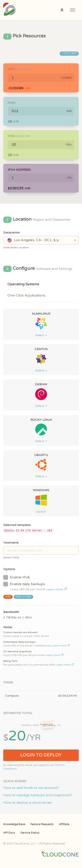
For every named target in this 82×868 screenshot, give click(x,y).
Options (9, 569)
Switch (41, 512)
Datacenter (12, 233)
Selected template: (17, 525)
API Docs (9, 833)
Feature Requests (42, 824)
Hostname (11, 543)
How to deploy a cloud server (28, 803)
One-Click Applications (26, 295)
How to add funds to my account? (31, 788)
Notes (8, 627)
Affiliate (64, 824)
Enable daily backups (35, 586)
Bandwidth (11, 612)
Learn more (57, 589)
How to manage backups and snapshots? (38, 795)
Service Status (30, 833)
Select (41, 335)
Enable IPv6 (17, 577)
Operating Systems (23, 284)
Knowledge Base (14, 824)
